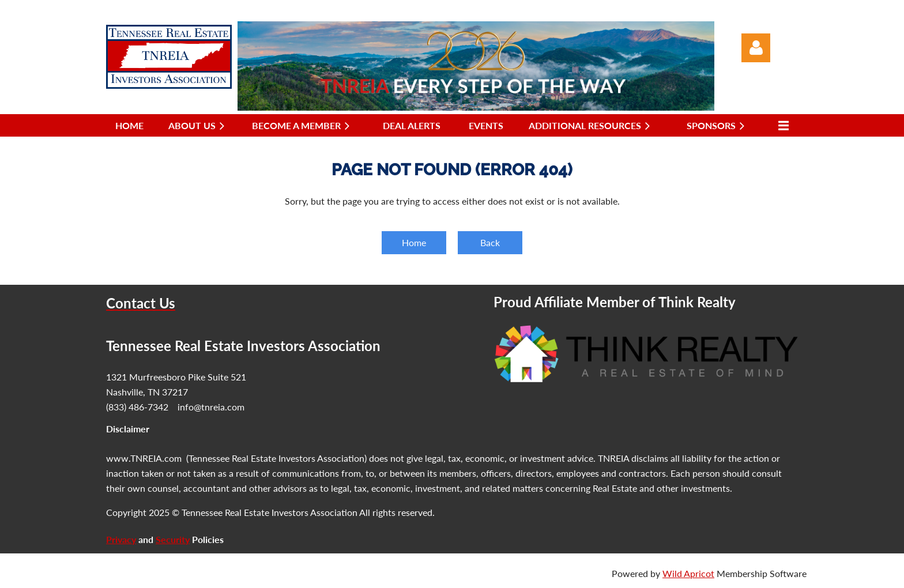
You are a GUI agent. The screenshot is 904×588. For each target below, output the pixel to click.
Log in (756, 48)
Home (414, 242)
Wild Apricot (688, 573)
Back (490, 242)
